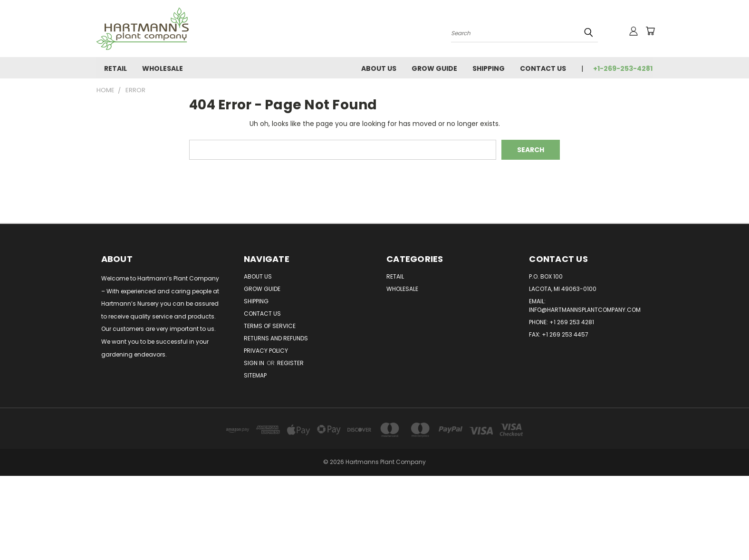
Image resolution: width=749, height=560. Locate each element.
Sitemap (255, 375)
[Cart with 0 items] (650, 31)
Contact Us (543, 68)
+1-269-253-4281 (623, 68)
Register (290, 363)
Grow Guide (434, 68)
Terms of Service (270, 326)
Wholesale (163, 68)
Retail (115, 68)
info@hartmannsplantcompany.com (585, 310)
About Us (379, 68)
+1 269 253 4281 (572, 322)
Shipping (489, 68)
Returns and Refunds (276, 338)
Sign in (255, 363)
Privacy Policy (266, 351)
